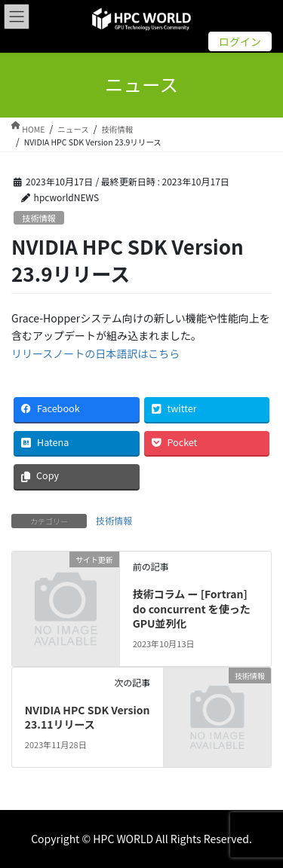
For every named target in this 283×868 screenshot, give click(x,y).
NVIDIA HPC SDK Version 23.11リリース (88, 717)
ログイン (240, 41)
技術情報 (39, 218)
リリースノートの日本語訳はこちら (95, 353)
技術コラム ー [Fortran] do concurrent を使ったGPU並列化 (192, 608)
